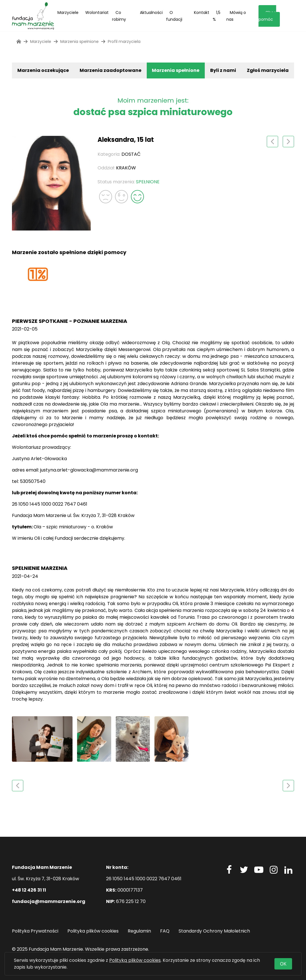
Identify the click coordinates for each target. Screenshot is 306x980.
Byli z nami (223, 70)
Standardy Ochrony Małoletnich (214, 931)
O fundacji (174, 16)
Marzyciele (68, 13)
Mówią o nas (236, 16)
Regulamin (139, 931)
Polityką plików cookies (135, 960)
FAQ (165, 931)
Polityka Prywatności (35, 931)
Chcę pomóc (267, 16)
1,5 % (217, 16)
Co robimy (119, 16)
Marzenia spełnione (176, 70)
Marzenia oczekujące (43, 70)
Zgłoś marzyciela (268, 70)
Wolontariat (97, 13)
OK (283, 964)
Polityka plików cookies (93, 931)
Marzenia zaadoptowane (110, 70)
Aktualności (151, 13)
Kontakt (202, 13)
